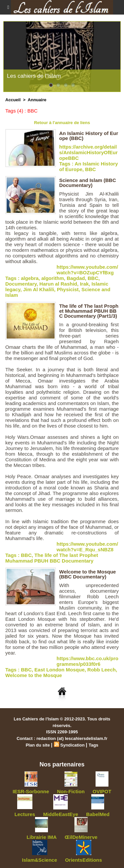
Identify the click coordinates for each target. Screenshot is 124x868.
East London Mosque (60, 670)
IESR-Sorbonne (31, 791)
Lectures (25, 814)
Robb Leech (102, 670)
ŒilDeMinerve (81, 837)
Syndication (72, 745)
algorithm (53, 278)
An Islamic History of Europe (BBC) (89, 136)
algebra (30, 278)
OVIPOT (102, 791)
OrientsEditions (84, 860)
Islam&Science (40, 860)
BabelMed (98, 814)
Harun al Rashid (58, 284)
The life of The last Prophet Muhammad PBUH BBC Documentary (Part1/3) (89, 311)
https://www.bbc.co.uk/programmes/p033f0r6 (87, 661)
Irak (84, 284)
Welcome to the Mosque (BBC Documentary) (87, 574)
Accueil (13, 100)
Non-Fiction (71, 791)
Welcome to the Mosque (34, 675)
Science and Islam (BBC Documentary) (88, 183)
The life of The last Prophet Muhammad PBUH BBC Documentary (52, 558)
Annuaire (37, 100)
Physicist (68, 289)
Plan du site (38, 745)
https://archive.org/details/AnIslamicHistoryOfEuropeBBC (88, 152)
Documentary (21, 284)
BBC (90, 169)
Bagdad (76, 278)
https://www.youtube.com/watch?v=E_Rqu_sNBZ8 (87, 547)
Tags (93, 745)
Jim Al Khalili (39, 289)
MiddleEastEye (61, 814)
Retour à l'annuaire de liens (62, 123)
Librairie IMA (41, 837)
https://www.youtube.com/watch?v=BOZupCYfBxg (87, 270)
